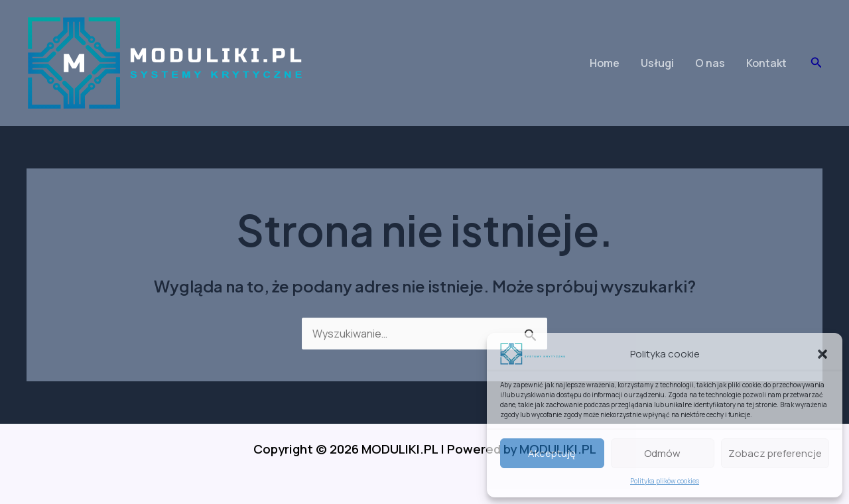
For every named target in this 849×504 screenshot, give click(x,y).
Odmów (662, 453)
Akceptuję (552, 453)
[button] (822, 354)
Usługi (657, 63)
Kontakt (766, 63)
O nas (710, 63)
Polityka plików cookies (665, 481)
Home (605, 63)
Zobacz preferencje (775, 453)
